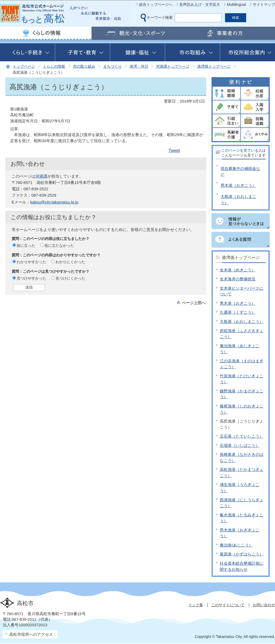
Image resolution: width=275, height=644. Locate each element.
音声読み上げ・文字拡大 (200, 4)
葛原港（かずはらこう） (242, 554)
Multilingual (236, 4)
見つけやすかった (31, 278)
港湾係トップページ (214, 66)
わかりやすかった (31, 262)
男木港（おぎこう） (238, 185)
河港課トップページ (173, 66)
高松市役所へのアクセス (31, 634)
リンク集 (196, 605)
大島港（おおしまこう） (242, 321)
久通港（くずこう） (238, 312)
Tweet (174, 150)
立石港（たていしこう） (242, 436)
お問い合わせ (264, 605)
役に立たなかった (59, 245)
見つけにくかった (70, 278)
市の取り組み (84, 66)
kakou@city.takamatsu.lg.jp (54, 202)
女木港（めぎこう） (238, 270)
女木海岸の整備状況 (238, 279)
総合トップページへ (156, 4)
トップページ (24, 66)
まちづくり (112, 66)
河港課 (41, 176)
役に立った (26, 245)
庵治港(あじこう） (236, 545)
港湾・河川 (139, 66)
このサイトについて (228, 605)
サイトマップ (264, 4)
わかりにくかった (70, 262)
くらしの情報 (54, 66)
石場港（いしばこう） (240, 445)
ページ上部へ (194, 303)
